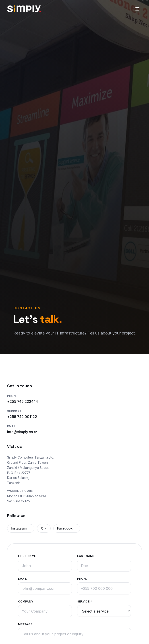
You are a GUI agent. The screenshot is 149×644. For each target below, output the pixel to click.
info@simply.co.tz (22, 432)
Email (23, 579)
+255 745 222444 (23, 401)
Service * (85, 601)
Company (26, 601)
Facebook (67, 528)
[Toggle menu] (137, 9)
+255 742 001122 (22, 417)
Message (25, 624)
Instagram (21, 528)
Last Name (86, 556)
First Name (27, 556)
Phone (82, 579)
